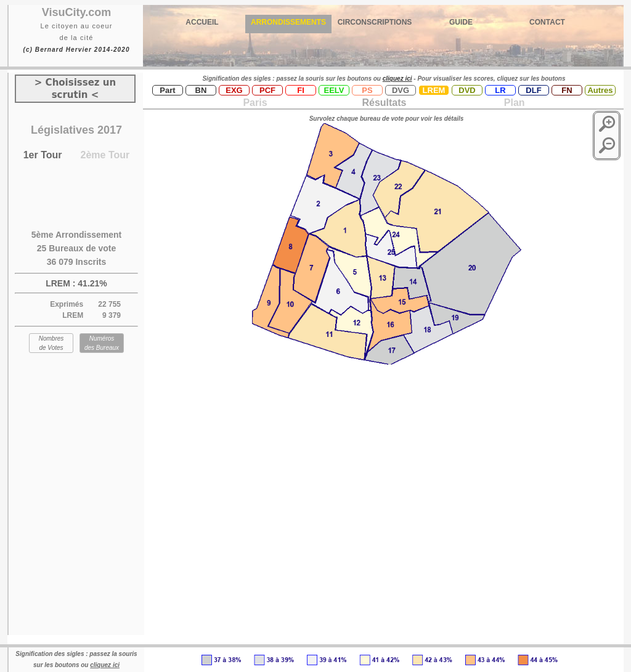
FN (567, 90)
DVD (467, 90)
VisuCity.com (76, 12)
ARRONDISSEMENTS (288, 22)
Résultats (384, 103)
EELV (334, 90)
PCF (267, 90)
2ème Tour (105, 155)
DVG (401, 90)
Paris (255, 103)
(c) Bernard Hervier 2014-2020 (76, 50)
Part (167, 90)
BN (201, 90)
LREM (434, 90)
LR (500, 90)
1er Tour (43, 155)
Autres (600, 90)
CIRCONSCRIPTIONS (375, 22)
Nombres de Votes (51, 343)
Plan (513, 103)
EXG (234, 90)
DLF (533, 90)
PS (367, 90)
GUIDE (461, 22)
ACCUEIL (202, 22)
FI (301, 90)
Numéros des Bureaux (102, 343)
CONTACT (547, 22)
